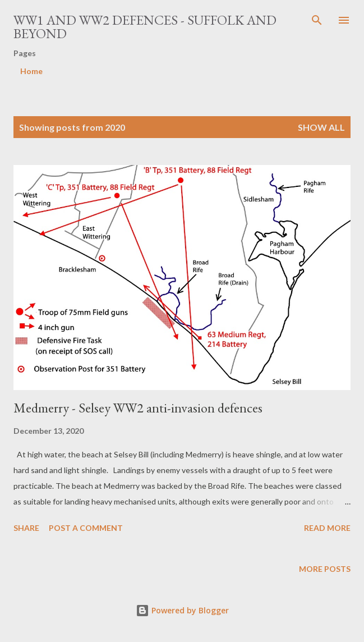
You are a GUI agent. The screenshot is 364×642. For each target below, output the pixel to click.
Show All (321, 127)
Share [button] (26, 528)
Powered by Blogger (182, 610)
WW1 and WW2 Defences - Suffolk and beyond (145, 27)
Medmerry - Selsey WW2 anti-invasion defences (138, 408)
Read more (327, 528)
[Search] (317, 20)
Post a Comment (86, 528)
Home (31, 71)
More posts (325, 569)
